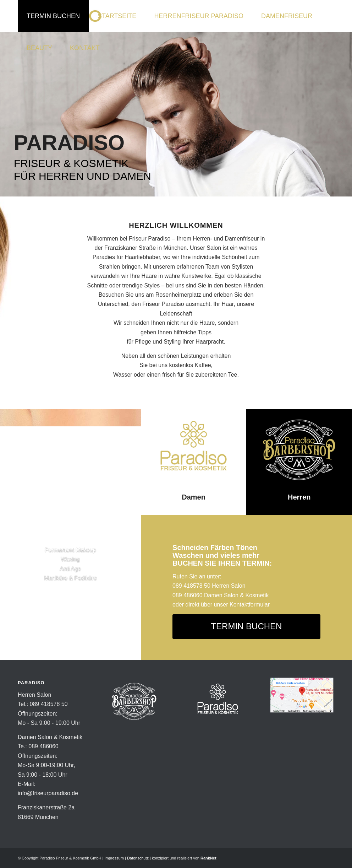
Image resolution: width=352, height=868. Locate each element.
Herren (299, 497)
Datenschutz (138, 858)
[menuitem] (53, 16)
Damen (194, 497)
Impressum (114, 858)
